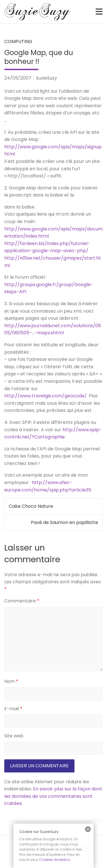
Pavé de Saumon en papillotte (64, 522)
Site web (14, 736)
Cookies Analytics (55, 860)
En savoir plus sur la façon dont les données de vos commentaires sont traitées (53, 796)
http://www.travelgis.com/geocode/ (46, 396)
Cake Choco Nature (31, 506)
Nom (11, 681)
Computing (18, 42)
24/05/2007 (18, 78)
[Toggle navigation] (99, 12)
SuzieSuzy (47, 78)
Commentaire (22, 601)
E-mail (13, 709)
